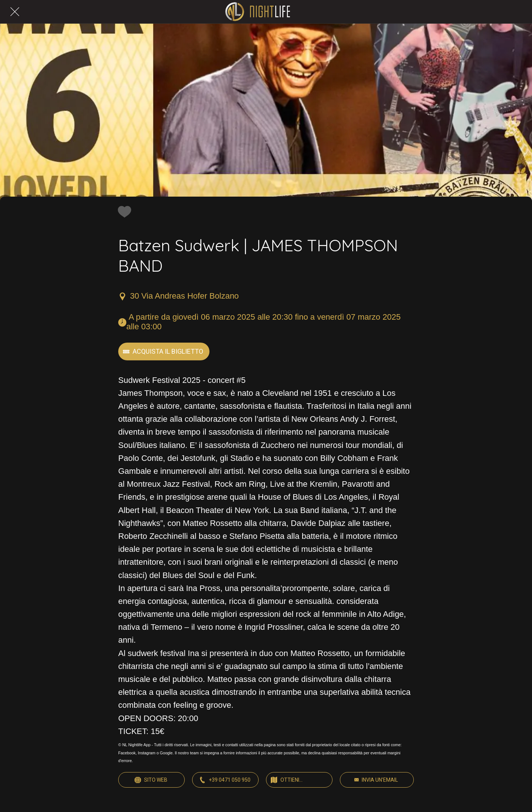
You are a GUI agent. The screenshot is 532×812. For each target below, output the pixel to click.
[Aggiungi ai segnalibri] (123, 211)
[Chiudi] (15, 12)
